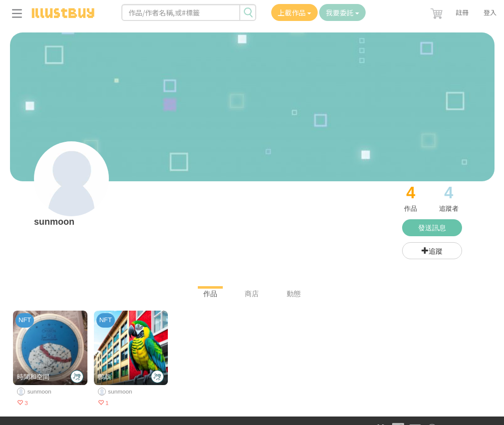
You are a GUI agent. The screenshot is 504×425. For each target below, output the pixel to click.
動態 (294, 294)
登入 (490, 12)
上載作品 (294, 12)
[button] (438, 11)
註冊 (462, 12)
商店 (252, 294)
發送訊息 (432, 228)
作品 (210, 294)
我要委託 (342, 12)
